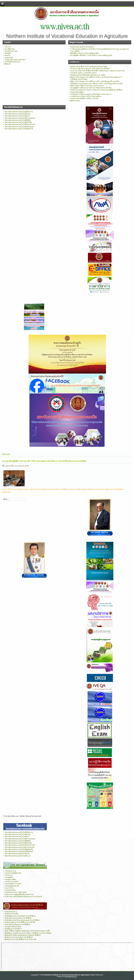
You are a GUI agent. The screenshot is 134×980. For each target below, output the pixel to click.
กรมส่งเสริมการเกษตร (13, 884)
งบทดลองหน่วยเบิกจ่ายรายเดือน (82, 47)
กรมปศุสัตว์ (9, 877)
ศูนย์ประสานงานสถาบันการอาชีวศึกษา (19, 937)
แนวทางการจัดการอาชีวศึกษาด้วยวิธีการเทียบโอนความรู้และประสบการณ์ (97, 71)
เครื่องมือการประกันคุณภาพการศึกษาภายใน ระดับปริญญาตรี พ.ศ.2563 (96, 84)
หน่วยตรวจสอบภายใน (13, 927)
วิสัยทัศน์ (8, 53)
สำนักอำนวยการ (11, 912)
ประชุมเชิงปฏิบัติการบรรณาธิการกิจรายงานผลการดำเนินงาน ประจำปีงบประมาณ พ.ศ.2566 (44, 461)
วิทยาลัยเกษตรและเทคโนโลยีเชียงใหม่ (19, 852)
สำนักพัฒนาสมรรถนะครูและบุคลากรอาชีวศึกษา (22, 920)
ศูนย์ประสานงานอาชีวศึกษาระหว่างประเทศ (20, 939)
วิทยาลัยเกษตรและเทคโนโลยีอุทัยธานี (19, 129)
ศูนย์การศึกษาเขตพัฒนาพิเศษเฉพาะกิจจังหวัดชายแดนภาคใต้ (27, 931)
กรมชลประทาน (10, 871)
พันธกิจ (7, 55)
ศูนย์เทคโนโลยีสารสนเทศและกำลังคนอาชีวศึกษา (23, 935)
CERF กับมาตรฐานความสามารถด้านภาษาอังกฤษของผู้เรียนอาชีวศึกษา (97, 90)
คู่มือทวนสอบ (75, 101)
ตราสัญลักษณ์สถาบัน (12, 62)
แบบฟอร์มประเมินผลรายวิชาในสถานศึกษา (86, 96)
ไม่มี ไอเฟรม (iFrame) (67, 956)
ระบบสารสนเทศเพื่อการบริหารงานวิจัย (84, 98)
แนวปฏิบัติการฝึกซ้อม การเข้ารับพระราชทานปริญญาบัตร (91, 55)
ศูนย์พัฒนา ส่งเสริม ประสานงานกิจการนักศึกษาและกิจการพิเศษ (28, 933)
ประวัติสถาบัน (10, 49)
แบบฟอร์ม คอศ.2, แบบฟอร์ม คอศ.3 (83, 73)
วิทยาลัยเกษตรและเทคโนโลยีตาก (17, 116)
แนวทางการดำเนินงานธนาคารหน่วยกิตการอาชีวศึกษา (90, 69)
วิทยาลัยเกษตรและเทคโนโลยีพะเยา (18, 856)
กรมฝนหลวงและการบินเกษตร (16, 892)
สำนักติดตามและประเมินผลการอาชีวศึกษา (20, 916)
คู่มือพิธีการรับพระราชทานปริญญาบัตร (84, 53)
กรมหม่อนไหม (10, 890)
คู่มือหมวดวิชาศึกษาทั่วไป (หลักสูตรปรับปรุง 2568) (89, 67)
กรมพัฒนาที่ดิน (10, 879)
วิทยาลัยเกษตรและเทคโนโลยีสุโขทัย (18, 122)
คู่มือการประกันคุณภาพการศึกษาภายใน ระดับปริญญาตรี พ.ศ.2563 (95, 81)
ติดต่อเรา (8, 64)
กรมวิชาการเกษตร (11, 882)
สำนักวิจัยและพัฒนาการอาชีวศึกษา (18, 925)
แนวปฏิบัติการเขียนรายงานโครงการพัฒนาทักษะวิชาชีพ (91, 88)
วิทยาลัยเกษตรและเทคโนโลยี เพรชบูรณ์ (19, 847)
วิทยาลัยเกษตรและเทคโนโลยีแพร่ (17, 854)
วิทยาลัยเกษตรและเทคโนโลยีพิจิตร (18, 120)
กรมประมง (9, 875)
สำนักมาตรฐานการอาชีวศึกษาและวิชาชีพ (20, 922)
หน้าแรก (8, 47)
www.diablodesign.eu (71, 977)
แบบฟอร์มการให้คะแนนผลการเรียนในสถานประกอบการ (91, 94)
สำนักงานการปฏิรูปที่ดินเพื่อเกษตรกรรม (19, 894)
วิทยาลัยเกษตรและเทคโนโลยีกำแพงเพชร (20, 118)
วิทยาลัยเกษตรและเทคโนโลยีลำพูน (18, 114)
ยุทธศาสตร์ (9, 58)
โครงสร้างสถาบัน (11, 51)
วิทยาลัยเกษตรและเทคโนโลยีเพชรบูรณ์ (19, 127)
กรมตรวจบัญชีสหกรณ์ (13, 873)
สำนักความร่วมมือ (11, 914)
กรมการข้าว (9, 888)
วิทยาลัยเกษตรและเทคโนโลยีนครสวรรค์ (20, 124)
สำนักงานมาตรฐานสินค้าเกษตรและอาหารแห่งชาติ (23, 897)
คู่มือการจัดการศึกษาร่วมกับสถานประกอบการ (87, 86)
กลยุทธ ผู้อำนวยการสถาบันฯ (15, 60)
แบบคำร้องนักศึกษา (77, 92)
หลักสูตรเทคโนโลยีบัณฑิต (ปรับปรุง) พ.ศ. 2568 (87, 75)
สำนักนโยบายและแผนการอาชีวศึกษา (18, 918)
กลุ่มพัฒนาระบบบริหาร (13, 929)
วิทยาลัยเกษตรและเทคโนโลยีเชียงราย (19, 112)
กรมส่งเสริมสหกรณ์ (12, 886)
